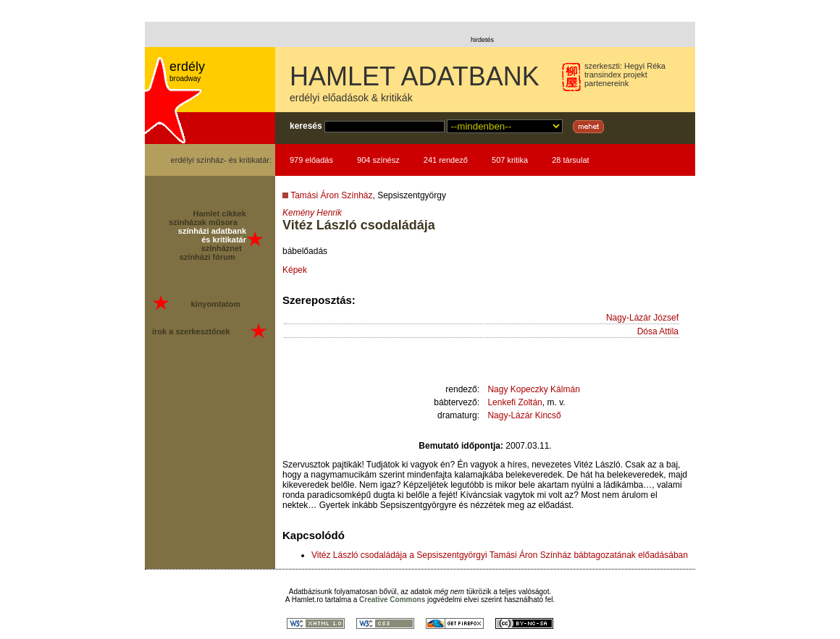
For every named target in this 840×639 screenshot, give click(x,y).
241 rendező (446, 160)
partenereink (606, 83)
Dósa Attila (658, 331)
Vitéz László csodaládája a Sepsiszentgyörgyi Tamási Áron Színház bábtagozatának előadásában (500, 555)
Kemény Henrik (312, 213)
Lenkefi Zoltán (514, 402)
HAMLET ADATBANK (415, 76)
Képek (295, 270)
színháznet (222, 248)
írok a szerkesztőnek (191, 331)
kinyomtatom (215, 304)
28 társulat (570, 160)
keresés (306, 126)
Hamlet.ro (307, 600)
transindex (603, 75)
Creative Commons (392, 600)
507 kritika (510, 160)
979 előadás (311, 160)
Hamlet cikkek (220, 213)
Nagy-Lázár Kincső (524, 415)
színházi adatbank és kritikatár (212, 235)
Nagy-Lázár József (642, 318)
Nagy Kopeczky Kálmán (533, 389)
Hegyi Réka (645, 66)
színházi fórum (207, 257)
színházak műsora (203, 222)
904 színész (378, 160)
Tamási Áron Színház (331, 195)
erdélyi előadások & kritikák (351, 98)
